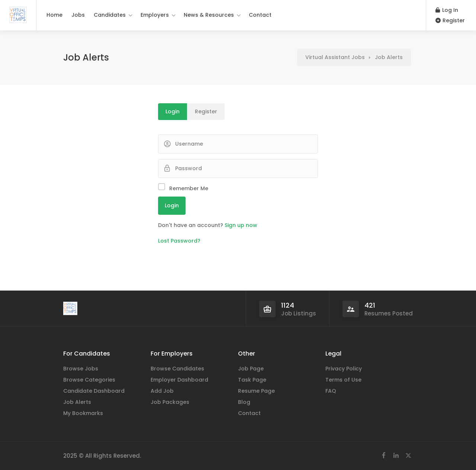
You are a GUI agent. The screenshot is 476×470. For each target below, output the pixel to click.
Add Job (162, 391)
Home (54, 15)
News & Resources (209, 15)
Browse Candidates (177, 369)
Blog (244, 402)
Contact (260, 15)
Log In (447, 10)
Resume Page (256, 391)
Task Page (252, 380)
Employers (155, 15)
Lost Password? (179, 241)
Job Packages (170, 402)
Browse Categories (89, 380)
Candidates (110, 15)
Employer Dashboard (179, 380)
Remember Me (189, 188)
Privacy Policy (344, 369)
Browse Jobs (81, 369)
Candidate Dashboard (94, 391)
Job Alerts (77, 402)
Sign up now (241, 225)
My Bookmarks (83, 413)
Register (450, 20)
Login (173, 111)
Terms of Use (343, 380)
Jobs (78, 15)
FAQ (331, 391)
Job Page (251, 369)
